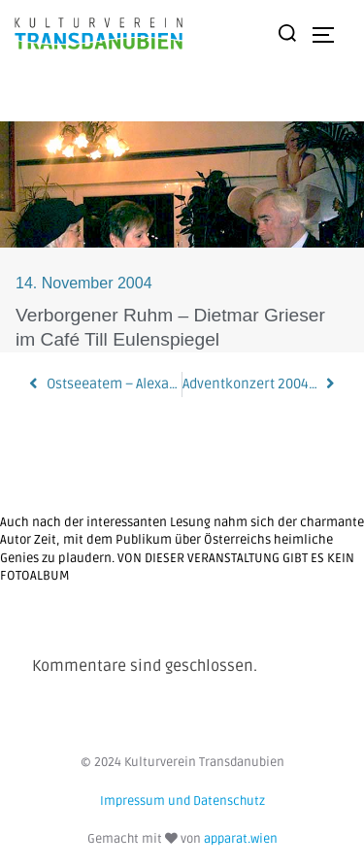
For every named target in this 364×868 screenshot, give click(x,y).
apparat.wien (241, 839)
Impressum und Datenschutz (182, 801)
